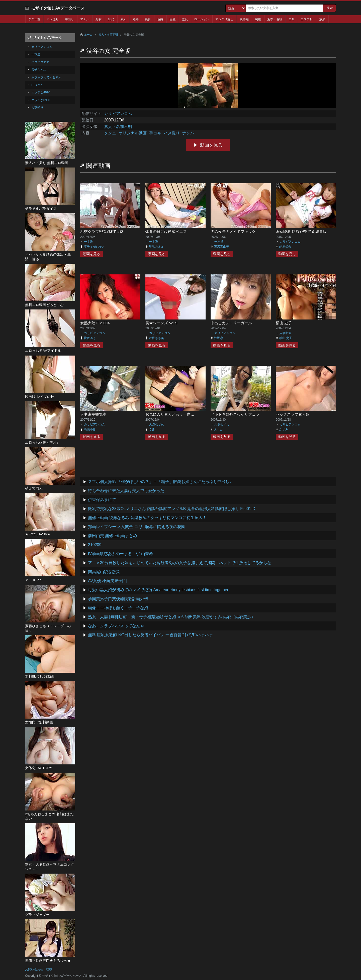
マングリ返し (224, 19)
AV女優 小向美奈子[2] (107, 581)
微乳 (185, 19)
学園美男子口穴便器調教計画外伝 (118, 599)
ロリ (292, 19)
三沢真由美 (222, 247)
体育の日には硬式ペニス (166, 231)
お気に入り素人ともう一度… (170, 414)
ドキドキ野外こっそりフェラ (235, 414)
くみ (152, 429)
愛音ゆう (90, 338)
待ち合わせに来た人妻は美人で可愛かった (126, 491)
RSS (49, 969)
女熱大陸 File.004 (95, 323)
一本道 (88, 242)
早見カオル (156, 247)
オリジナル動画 (133, 133)
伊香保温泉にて (102, 500)
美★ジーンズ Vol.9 (161, 323)
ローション (202, 19)
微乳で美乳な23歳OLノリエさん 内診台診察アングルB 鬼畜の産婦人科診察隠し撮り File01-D (172, 509)
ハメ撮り (53, 19)
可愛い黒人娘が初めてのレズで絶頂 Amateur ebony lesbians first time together (158, 590)
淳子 (87, 247)
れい (101, 247)
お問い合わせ (34, 969)
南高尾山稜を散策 (104, 572)
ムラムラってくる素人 (46, 77)
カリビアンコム (118, 114)
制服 (258, 19)
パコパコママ (40, 62)
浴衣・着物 (275, 19)
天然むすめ (157, 424)
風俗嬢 (244, 19)
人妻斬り (286, 333)
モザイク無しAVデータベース (58, 8)
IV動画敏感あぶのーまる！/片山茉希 (121, 554)
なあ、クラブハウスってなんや (116, 626)
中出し (69, 19)
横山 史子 (284, 323)
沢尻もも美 (156, 338)
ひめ (94, 247)
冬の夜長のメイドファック (233, 231)
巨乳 (172, 19)
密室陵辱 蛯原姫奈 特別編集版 (301, 231)
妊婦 (136, 19)
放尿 (322, 19)
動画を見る (211, 145)
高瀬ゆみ (90, 429)
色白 (160, 19)
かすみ (284, 429)
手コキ (155, 133)
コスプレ (307, 19)
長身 (148, 19)
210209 (95, 545)
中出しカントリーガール (231, 323)
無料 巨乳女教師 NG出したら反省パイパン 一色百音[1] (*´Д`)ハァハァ (150, 635)
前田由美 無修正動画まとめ (113, 536)
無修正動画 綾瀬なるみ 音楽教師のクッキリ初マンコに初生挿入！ (147, 518)
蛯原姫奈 (285, 247)
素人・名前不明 (108, 35)
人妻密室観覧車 (93, 414)
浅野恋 (219, 338)
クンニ (110, 133)
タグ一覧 (34, 19)
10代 (111, 19)
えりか (219, 429)
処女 (99, 19)
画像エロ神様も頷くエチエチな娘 (118, 608)
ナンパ (188, 133)
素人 (123, 19)
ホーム (88, 35)
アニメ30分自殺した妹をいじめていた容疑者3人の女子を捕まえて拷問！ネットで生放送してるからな (180, 563)
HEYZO (36, 85)
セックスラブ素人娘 (293, 414)
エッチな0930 (41, 100)
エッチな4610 (41, 92)
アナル (85, 19)
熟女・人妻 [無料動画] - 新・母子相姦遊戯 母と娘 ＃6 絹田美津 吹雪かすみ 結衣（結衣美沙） (172, 617)
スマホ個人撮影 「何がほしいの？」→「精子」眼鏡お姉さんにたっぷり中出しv (160, 482)
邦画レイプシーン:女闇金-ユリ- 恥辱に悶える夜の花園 (137, 527)
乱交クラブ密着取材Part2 (102, 231)
